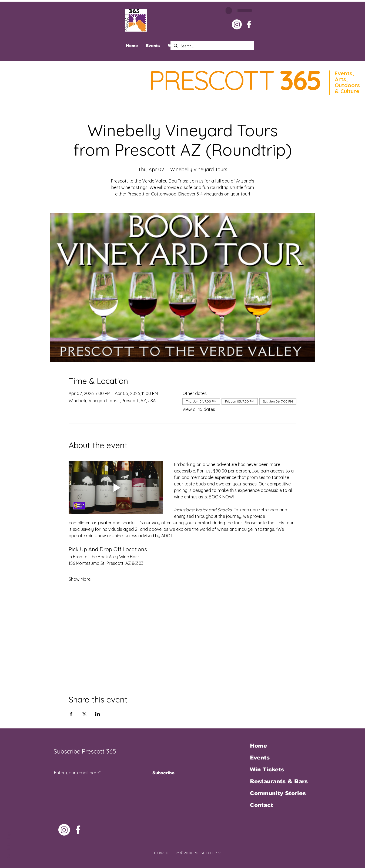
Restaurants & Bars (279, 781)
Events (260, 758)
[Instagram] (237, 24)
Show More (80, 579)
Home (258, 746)
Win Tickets (267, 769)
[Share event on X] (84, 714)
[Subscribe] (164, 773)
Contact (262, 805)
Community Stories (278, 793)
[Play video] (116, 488)
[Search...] (212, 46)
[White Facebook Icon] (249, 24)
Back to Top (9, 845)
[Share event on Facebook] (71, 714)
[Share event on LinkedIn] (98, 714)
